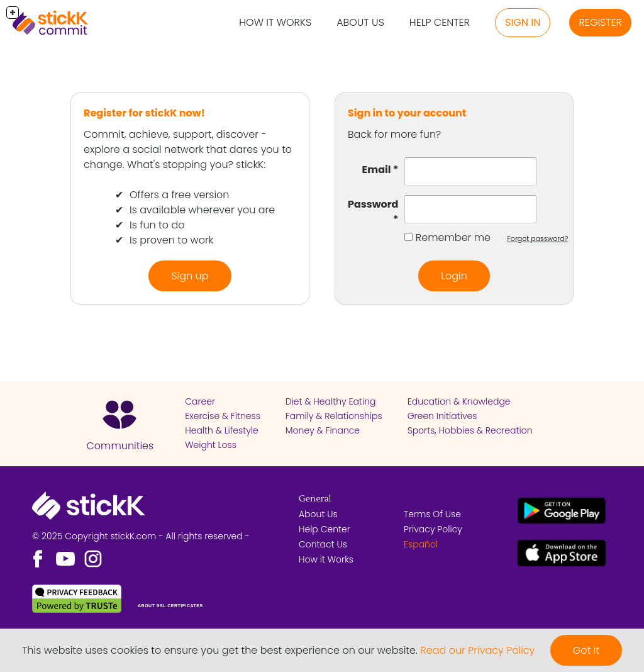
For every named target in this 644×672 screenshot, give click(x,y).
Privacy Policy (433, 529)
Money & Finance (323, 430)
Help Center (440, 22)
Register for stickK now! (144, 113)
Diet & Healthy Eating (331, 401)
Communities (120, 446)
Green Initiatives (442, 416)
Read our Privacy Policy (477, 650)
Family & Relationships (334, 416)
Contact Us (323, 544)
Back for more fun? (394, 134)
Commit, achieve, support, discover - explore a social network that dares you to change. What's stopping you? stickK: (188, 149)
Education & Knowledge (459, 401)
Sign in (523, 22)
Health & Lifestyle (221, 430)
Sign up (190, 276)
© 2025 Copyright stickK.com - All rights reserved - (141, 536)
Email (377, 170)
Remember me (453, 238)
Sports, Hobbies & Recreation (470, 430)
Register (600, 22)
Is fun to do (157, 225)
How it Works (275, 22)
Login (454, 276)
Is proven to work (171, 240)
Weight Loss (211, 445)
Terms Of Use (432, 514)
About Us (360, 22)
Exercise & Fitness (223, 416)
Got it (586, 650)
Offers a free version (179, 195)
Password (373, 204)
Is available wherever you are (202, 210)
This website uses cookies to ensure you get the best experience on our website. (220, 650)
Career (200, 401)
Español (421, 544)
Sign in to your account (407, 113)
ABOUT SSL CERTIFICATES (170, 606)
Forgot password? (537, 238)
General (315, 499)
